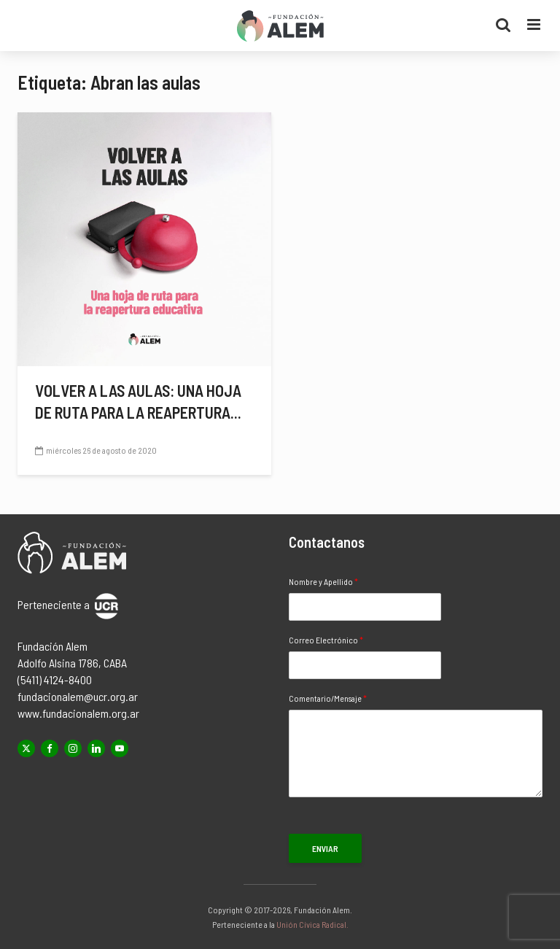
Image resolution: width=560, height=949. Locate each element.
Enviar (325, 848)
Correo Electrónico (326, 640)
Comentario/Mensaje (328, 698)
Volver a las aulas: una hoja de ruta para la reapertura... (138, 401)
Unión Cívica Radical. (312, 924)
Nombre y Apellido (323, 581)
